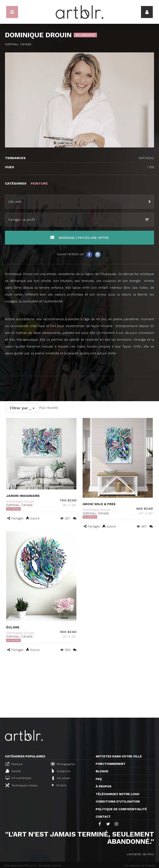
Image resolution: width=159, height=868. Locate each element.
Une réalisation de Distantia (140, 866)
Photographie (63, 764)
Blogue (102, 771)
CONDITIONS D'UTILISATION (118, 802)
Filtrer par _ (22, 408)
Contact (103, 817)
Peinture (14, 764)
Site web (15, 202)
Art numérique (18, 778)
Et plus (59, 785)
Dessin (13, 771)
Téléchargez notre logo (117, 794)
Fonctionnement (111, 764)
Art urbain (61, 778)
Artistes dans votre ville (119, 756)
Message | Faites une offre (80, 237)
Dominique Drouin (20, 501)
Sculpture (61, 771)
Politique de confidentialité (121, 809)
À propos (104, 786)
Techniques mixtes (22, 785)
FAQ (99, 779)
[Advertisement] (79, 687)
